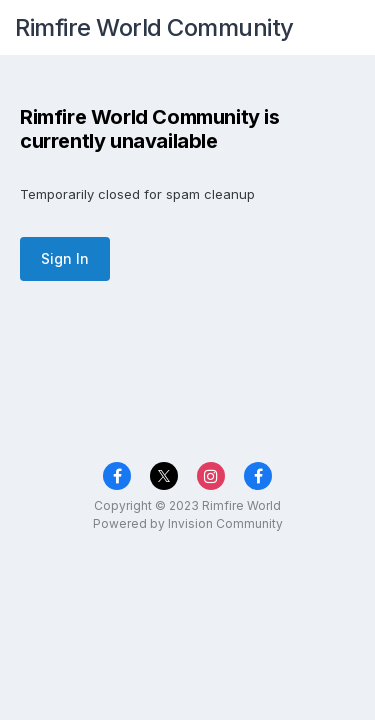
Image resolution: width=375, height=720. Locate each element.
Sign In (65, 258)
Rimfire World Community (154, 27)
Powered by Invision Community (188, 523)
